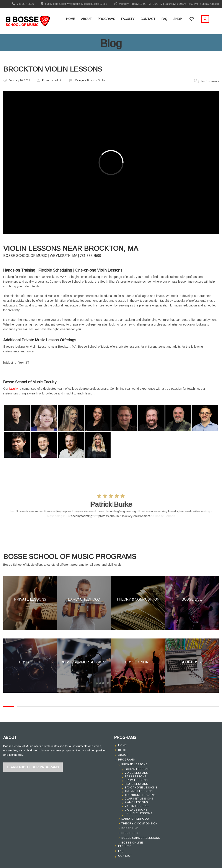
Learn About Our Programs (33, 767)
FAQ (164, 19)
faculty (14, 389)
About (86, 19)
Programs (106, 19)
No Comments (206, 81)
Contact (148, 19)
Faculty (128, 19)
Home (71, 19)
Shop (178, 19)
